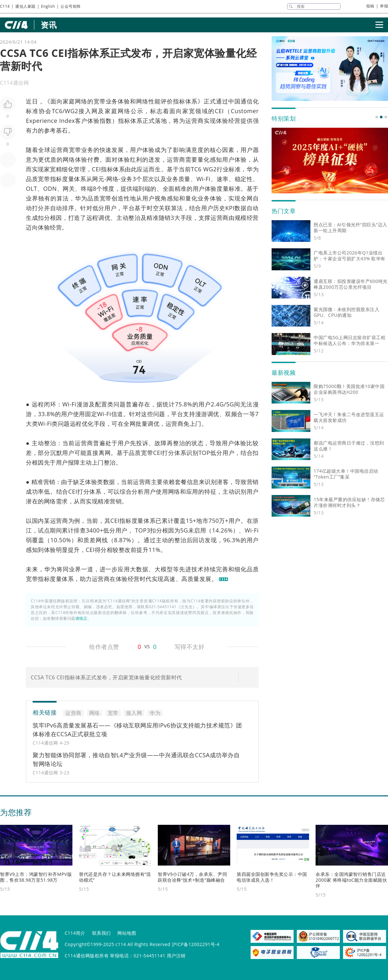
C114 (5, 6)
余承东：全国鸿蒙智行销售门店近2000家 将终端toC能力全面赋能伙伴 (351, 880)
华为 (253, 169)
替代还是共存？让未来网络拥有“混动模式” (115, 877)
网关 (69, 188)
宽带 (100, 101)
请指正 (81, 618)
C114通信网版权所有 (87, 956)
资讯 (49, 25)
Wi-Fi (203, 179)
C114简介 (75, 933)
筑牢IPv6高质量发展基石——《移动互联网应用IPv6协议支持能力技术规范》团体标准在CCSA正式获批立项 (137, 730)
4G (220, 404)
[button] (377, 117)
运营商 (194, 121)
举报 (384, 6)
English (48, 6)
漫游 (83, 404)
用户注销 (176, 956)
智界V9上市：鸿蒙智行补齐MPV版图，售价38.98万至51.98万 (36, 877)
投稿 (370, 6)
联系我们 (102, 933)
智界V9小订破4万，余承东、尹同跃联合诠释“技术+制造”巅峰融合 (192, 877)
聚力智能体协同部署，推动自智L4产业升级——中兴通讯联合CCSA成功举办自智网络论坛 (136, 759)
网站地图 (127, 933)
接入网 (88, 111)
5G (230, 404)
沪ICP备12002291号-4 (196, 944)
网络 (81, 101)
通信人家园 (25, 6)
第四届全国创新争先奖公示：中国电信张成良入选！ (272, 877)
